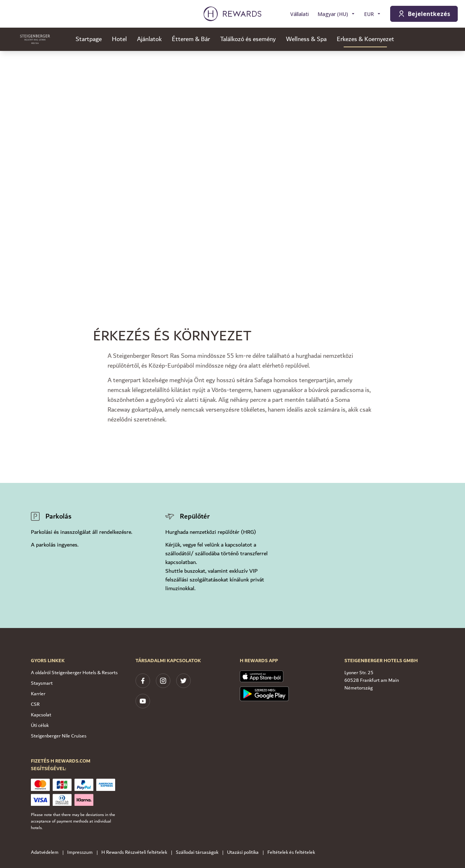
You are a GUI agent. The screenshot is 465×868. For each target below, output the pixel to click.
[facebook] (143, 681)
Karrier (38, 694)
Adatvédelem (47, 853)
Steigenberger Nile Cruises (59, 736)
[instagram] (163, 681)
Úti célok (40, 725)
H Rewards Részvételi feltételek (136, 853)
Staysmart (42, 683)
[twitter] (183, 681)
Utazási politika (245, 853)
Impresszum (82, 853)
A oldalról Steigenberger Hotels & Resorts (74, 673)
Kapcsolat (41, 715)
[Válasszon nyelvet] (336, 14)
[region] (232, 160)
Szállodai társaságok (199, 853)
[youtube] (143, 701)
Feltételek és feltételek (293, 853)
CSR (35, 704)
